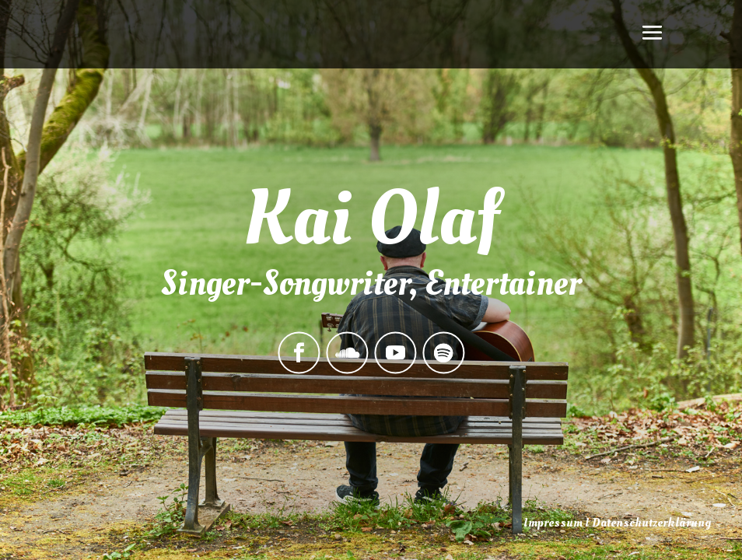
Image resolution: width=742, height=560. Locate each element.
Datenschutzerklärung (651, 523)
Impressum (553, 523)
